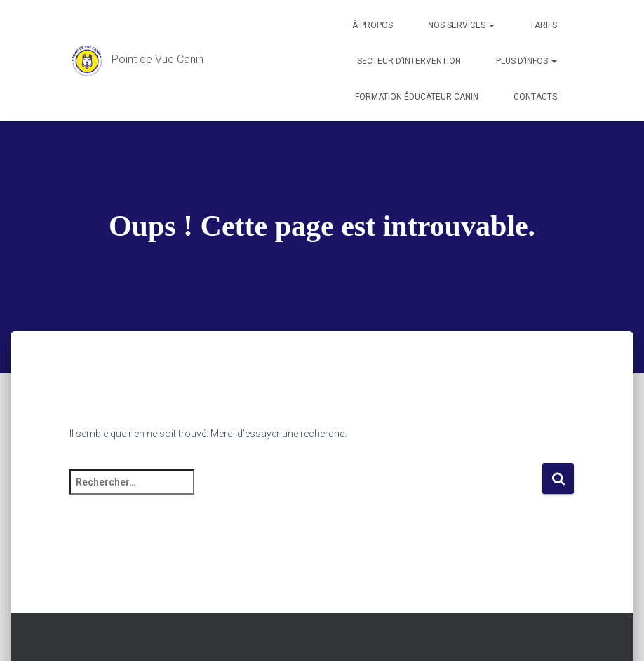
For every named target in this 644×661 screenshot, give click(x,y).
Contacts (535, 97)
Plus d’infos (526, 61)
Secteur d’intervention (409, 61)
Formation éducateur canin (417, 97)
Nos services (461, 25)
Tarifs (543, 25)
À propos (373, 25)
